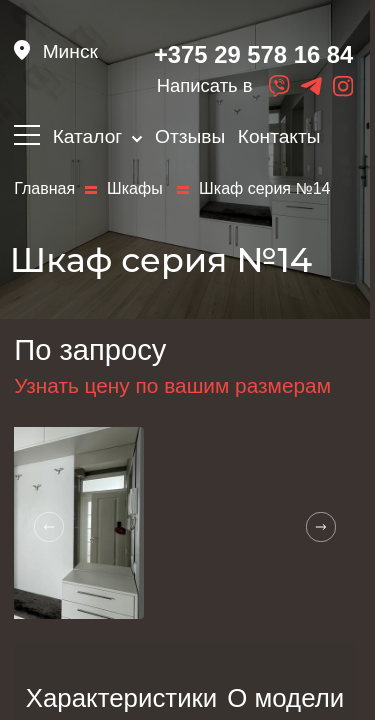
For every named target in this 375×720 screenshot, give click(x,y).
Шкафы (137, 189)
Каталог (98, 136)
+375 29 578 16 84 (253, 54)
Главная (44, 189)
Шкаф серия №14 (264, 189)
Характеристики (122, 698)
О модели (285, 698)
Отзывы (190, 136)
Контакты (279, 136)
